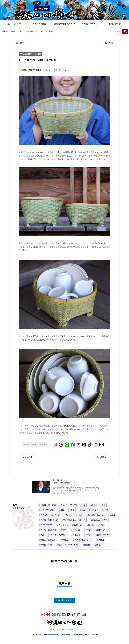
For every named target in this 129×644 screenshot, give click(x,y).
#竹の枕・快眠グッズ (48, 520)
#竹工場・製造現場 (47, 530)
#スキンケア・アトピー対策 (73, 505)
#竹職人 (65, 540)
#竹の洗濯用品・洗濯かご (74, 520)
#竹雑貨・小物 (46, 545)
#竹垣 (102, 525)
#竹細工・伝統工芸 (47, 540)
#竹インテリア (46, 525)
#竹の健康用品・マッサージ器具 (101, 515)
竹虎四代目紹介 (39, 24)
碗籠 (90, 336)
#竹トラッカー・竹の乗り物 (69, 525)
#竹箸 (88, 535)
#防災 (98, 545)
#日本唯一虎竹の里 (88, 510)
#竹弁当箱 (76, 530)
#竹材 (88, 530)
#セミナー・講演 (98, 505)
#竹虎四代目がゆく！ (83, 540)
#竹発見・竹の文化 (58, 535)
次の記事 (109, 43)
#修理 (62, 510)
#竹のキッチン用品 (73, 515)
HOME (38, 635)
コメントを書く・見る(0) (36, 444)
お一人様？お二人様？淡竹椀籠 (37, 60)
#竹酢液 (101, 540)
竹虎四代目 (58, 480)
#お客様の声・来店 (47, 505)
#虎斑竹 (87, 545)
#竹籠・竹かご (62, 70)
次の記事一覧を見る (64, 600)
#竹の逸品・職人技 (99, 520)
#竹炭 (42, 535)
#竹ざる (105, 510)
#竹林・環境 (101, 530)
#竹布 (64, 530)
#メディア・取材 (46, 510)
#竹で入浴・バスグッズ (49, 515)
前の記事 (20, 43)
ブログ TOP (14, 24)
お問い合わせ (115, 24)
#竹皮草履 (76, 535)
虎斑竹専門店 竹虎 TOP (64, 24)
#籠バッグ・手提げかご (67, 545)
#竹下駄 (90, 525)
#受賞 (72, 510)
